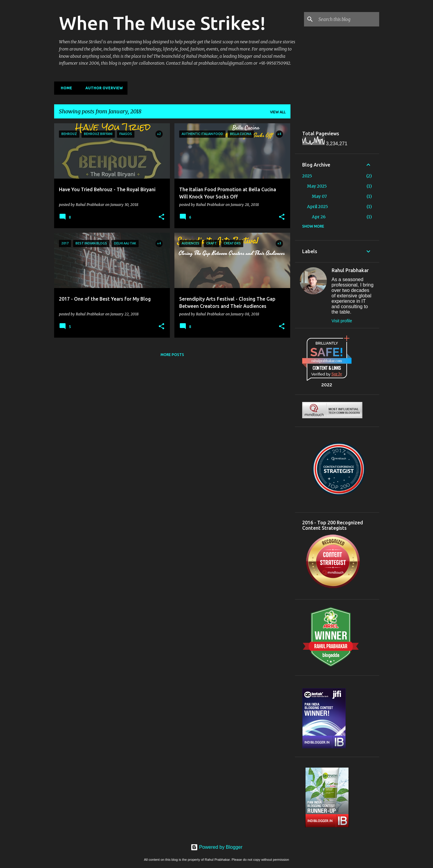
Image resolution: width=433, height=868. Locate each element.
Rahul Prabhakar (350, 270)
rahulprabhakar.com (327, 361)
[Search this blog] (348, 19)
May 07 (319, 196)
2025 (307, 176)
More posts (172, 355)
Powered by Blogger (217, 847)
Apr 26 (319, 217)
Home (65, 88)
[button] (161, 217)
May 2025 (317, 186)
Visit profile (342, 321)
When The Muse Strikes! (162, 23)
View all (278, 112)
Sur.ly (337, 374)
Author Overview (102, 88)
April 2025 (318, 207)
